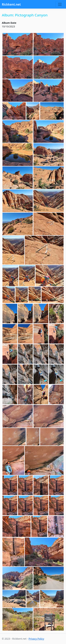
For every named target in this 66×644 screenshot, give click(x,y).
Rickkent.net (11, 4)
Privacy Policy (36, 639)
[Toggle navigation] (60, 4)
